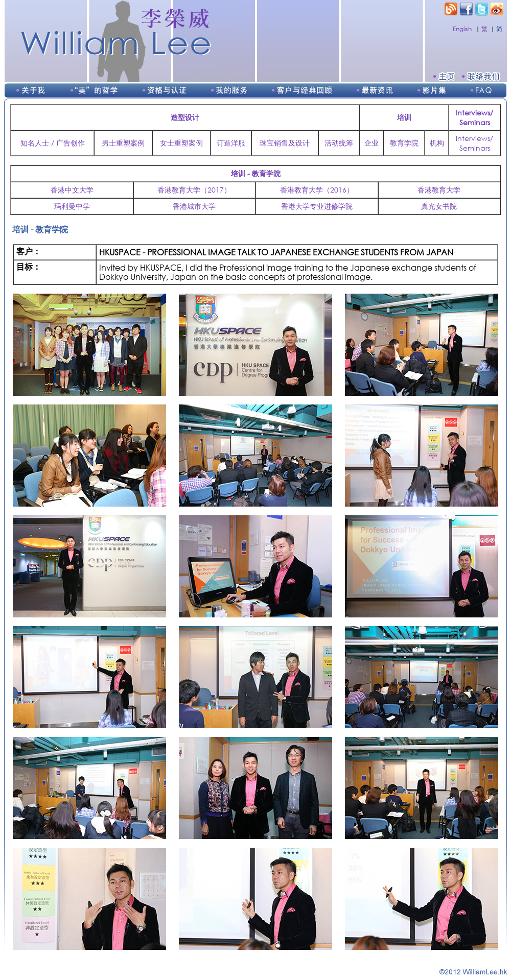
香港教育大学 (439, 190)
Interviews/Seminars (474, 143)
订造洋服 (231, 143)
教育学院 (404, 143)
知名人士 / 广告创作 (53, 143)
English (462, 29)
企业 (371, 143)
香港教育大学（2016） (317, 190)
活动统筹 (339, 143)
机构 (437, 143)
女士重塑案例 (181, 143)
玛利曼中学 (72, 206)
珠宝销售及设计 (285, 143)
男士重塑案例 (123, 143)
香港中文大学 (72, 190)
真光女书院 (439, 206)
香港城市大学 (194, 206)
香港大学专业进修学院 (317, 206)
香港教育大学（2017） (194, 190)
